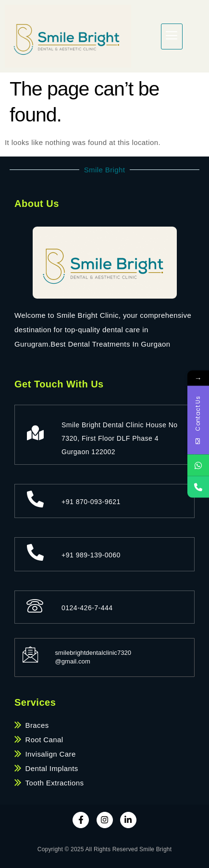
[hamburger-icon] (172, 36)
